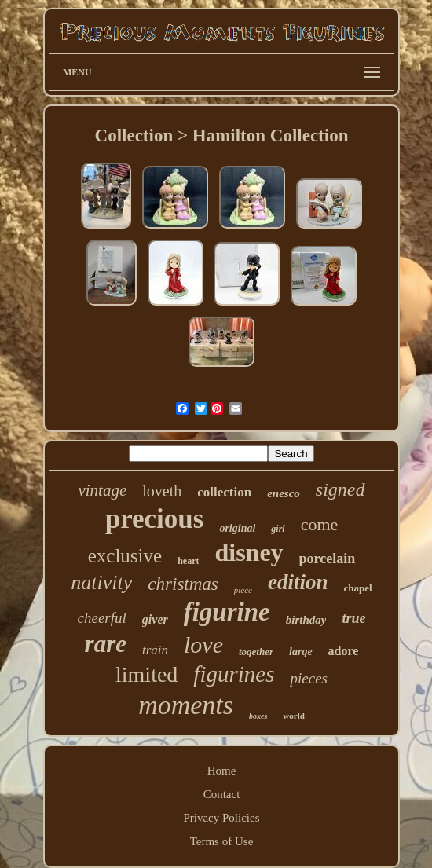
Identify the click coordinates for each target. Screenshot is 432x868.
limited (146, 674)
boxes (258, 716)
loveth (162, 491)
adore (344, 651)
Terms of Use (222, 841)
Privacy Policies (221, 818)
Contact (222, 794)
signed (340, 489)
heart (188, 561)
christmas (183, 584)
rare (106, 644)
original (237, 528)
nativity (101, 582)
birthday (306, 620)
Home (222, 771)
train (155, 650)
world (294, 716)
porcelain (328, 559)
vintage (102, 490)
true (353, 618)
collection (224, 492)
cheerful (102, 618)
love (203, 645)
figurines (234, 674)
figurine (227, 612)
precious (155, 519)
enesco (284, 493)
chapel (358, 588)
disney (249, 552)
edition (298, 582)
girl (278, 529)
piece (243, 590)
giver (155, 619)
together (256, 652)
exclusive (125, 556)
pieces (308, 678)
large (301, 652)
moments (186, 705)
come (320, 524)
